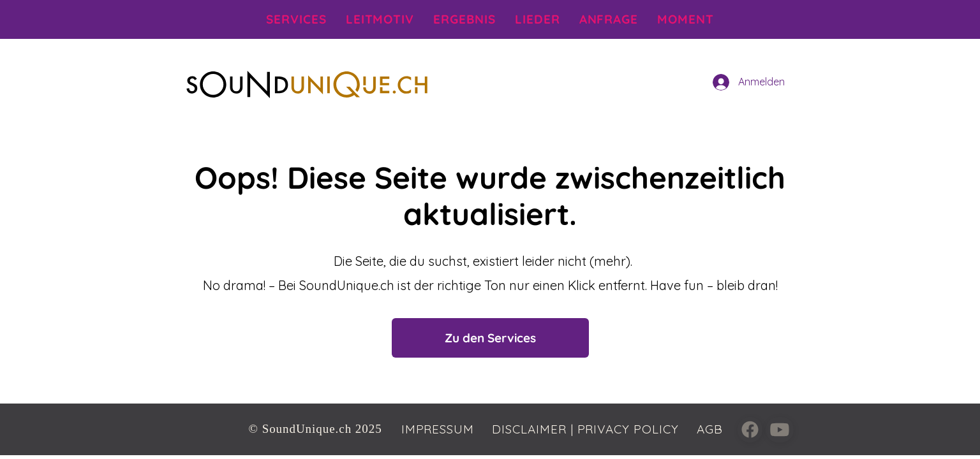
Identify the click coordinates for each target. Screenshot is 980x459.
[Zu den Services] (490, 338)
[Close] (750, 430)
